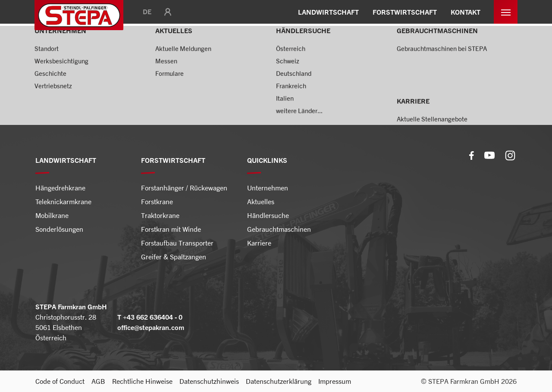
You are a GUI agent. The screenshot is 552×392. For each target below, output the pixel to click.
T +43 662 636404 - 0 (150, 317)
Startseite (50, 50)
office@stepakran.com (151, 327)
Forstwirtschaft (99, 50)
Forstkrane (148, 50)
